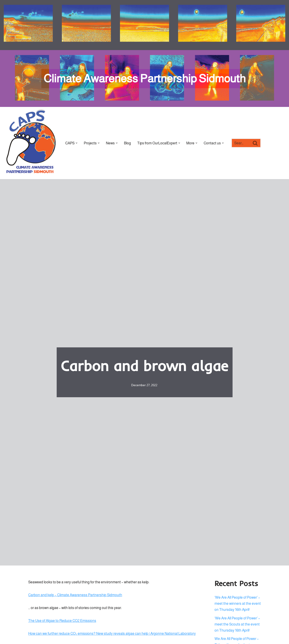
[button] (77, 143)
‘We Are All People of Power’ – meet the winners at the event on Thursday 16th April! (238, 604)
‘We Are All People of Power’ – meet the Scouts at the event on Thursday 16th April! (237, 624)
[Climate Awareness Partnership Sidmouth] (145, 79)
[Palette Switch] (259, 25)
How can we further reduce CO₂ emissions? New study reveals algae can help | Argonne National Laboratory (112, 634)
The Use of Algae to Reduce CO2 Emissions (62, 621)
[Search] (241, 143)
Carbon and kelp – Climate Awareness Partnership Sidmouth (75, 595)
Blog (127, 143)
